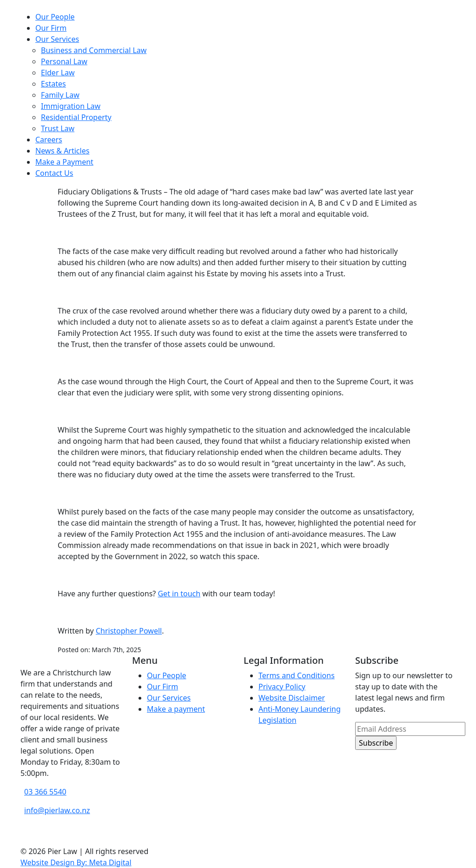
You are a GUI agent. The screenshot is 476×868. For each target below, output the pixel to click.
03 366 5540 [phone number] (45, 792)
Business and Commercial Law (94, 50)
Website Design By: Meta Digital (76, 862)
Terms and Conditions (297, 675)
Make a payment (176, 709)
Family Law (60, 95)
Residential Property (76, 117)
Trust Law (58, 128)
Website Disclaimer (292, 698)
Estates (53, 84)
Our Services (57, 39)
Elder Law (58, 73)
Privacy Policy (282, 687)
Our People (55, 17)
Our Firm (51, 28)
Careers (49, 140)
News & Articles (62, 151)
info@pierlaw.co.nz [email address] (57, 810)
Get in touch (179, 594)
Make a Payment (64, 162)
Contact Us (54, 173)
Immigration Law (71, 106)
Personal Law (64, 61)
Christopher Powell (129, 631)
